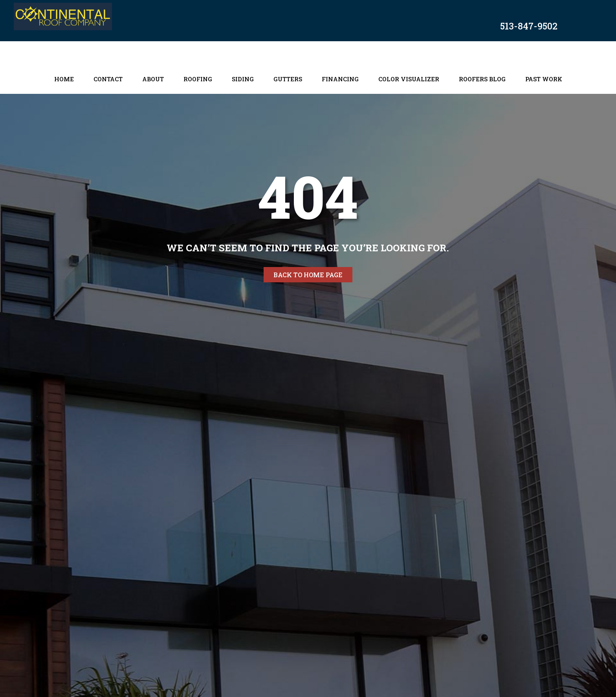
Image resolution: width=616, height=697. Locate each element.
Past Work (544, 79)
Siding (243, 79)
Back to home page (308, 275)
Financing (340, 79)
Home (64, 79)
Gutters (288, 79)
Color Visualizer (409, 79)
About (153, 79)
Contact (108, 79)
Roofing (198, 79)
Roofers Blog (482, 79)
